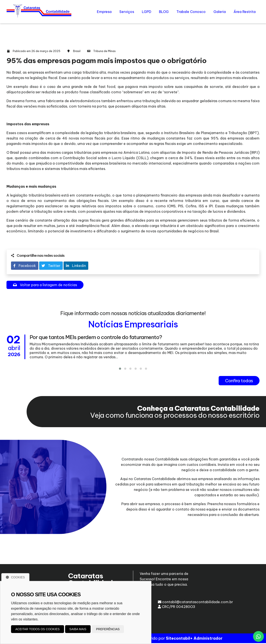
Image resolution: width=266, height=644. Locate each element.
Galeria (220, 12)
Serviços (127, 12)
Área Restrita (245, 12)
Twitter (51, 266)
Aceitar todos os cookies (38, 629)
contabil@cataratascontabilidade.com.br (195, 602)
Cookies (15, 577)
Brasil (77, 51)
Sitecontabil (178, 639)
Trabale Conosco (191, 12)
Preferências (108, 629)
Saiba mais (78, 629)
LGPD (147, 12)
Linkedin (76, 266)
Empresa (104, 12)
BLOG (164, 12)
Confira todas (239, 381)
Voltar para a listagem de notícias (45, 285)
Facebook (25, 266)
